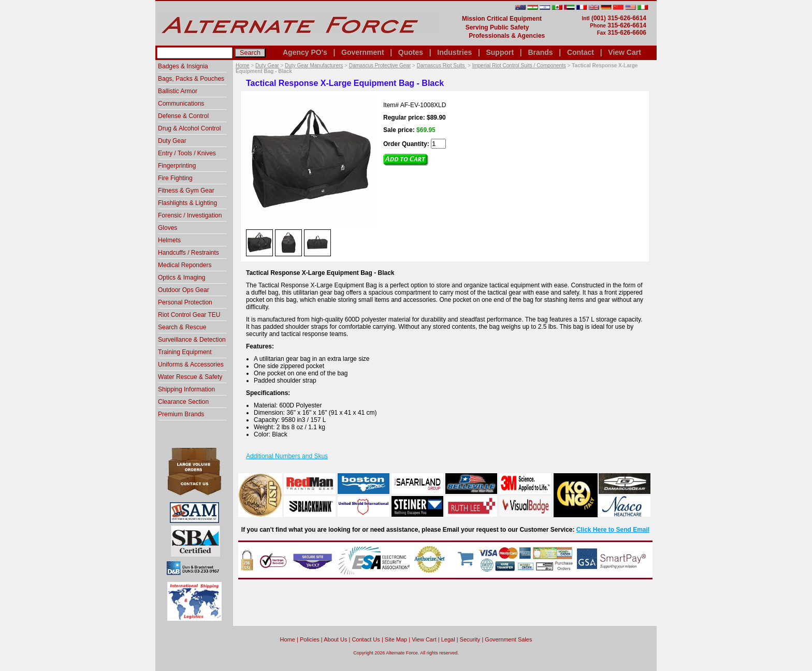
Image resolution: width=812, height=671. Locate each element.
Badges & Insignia (183, 66)
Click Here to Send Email (613, 530)
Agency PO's (305, 52)
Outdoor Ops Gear (184, 290)
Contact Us (366, 639)
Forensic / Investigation (190, 215)
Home (243, 65)
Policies (310, 639)
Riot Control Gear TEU (189, 315)
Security (470, 639)
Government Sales (508, 639)
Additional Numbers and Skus (287, 456)
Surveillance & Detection (192, 340)
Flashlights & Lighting (187, 203)
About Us (335, 639)
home (288, 639)
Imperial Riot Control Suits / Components (519, 65)
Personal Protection (185, 302)
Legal (448, 639)
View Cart (625, 52)
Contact (581, 52)
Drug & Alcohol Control (189, 128)
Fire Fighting (175, 178)
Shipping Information (186, 389)
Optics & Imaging (182, 278)
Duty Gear (267, 65)
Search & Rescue (182, 327)
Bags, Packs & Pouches (191, 79)
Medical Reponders (185, 265)
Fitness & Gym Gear (186, 191)
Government (363, 52)
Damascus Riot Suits (442, 65)
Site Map (396, 639)
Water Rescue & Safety (190, 377)
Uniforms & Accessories (191, 364)
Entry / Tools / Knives (187, 153)
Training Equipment (185, 352)
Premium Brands (181, 414)
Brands (540, 52)
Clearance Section (183, 402)
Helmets (169, 240)
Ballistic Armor (178, 91)
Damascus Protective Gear (380, 65)
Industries (454, 52)
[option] (259, 242)
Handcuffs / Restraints (189, 253)
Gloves (168, 228)
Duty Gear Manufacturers (314, 65)
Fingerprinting (177, 166)
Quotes (411, 52)
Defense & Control (183, 116)
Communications (181, 104)
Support (500, 52)
